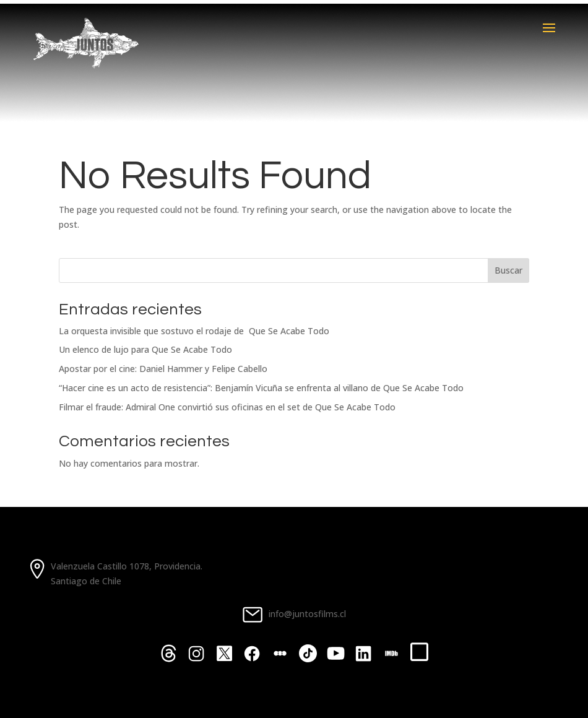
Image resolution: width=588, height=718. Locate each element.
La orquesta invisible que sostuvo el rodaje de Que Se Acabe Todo (194, 331)
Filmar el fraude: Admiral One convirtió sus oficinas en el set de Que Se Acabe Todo (227, 407)
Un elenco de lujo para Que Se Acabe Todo (145, 349)
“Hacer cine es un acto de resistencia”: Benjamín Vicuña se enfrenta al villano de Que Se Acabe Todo (261, 388)
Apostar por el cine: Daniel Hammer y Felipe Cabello (163, 369)
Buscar (508, 270)
